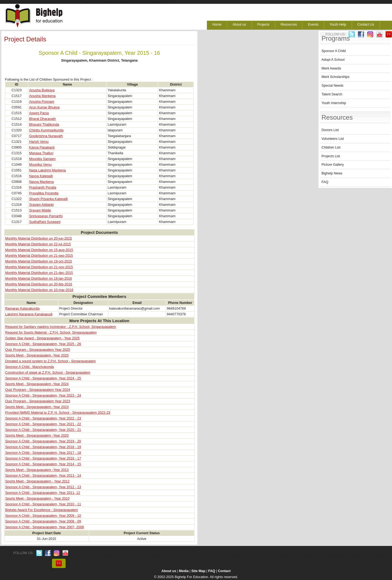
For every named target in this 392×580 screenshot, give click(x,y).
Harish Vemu (39, 142)
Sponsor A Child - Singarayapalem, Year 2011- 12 (43, 493)
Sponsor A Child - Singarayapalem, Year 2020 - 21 (43, 430)
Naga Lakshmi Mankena (48, 170)
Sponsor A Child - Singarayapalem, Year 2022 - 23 (43, 418)
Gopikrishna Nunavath (46, 136)
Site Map (198, 571)
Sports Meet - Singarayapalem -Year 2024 (37, 384)
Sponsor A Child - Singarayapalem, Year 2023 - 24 (43, 395)
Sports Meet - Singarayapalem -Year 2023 (37, 407)
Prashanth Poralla (43, 188)
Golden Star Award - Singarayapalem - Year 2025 (42, 338)
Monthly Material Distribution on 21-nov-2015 (39, 267)
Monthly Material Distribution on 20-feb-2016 (39, 284)
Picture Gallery (333, 165)
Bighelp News (332, 173)
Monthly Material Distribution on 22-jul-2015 (38, 244)
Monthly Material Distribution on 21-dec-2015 (39, 273)
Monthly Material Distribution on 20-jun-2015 (39, 238)
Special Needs (333, 86)
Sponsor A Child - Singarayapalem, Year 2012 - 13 (43, 487)
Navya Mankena (41, 182)
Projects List (331, 156)
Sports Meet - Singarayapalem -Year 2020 (37, 436)
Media (184, 571)
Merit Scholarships (336, 77)
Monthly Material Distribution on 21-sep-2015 (39, 256)
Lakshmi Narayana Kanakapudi (29, 314)
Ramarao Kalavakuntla (22, 309)
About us (239, 25)
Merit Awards (331, 68)
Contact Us (366, 25)
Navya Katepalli (41, 176)
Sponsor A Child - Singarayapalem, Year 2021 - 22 (43, 424)
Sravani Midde (40, 210)
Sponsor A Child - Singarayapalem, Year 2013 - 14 (43, 476)
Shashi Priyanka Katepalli (48, 199)
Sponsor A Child (334, 51)
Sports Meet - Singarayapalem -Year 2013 (37, 470)
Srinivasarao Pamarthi (46, 216)
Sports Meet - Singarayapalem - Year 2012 (37, 481)
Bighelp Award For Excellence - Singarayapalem (42, 510)
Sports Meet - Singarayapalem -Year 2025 (37, 355)
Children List (331, 147)
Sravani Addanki (41, 205)
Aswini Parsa (39, 113)
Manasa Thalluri (41, 153)
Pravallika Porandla (44, 193)
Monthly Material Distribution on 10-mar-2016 (39, 290)
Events (313, 25)
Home (217, 25)
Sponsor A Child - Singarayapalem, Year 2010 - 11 (43, 504)
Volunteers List (333, 139)
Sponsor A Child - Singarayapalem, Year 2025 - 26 (43, 344)
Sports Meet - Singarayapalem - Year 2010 (37, 499)
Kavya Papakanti (42, 147)
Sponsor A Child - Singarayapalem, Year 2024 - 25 (43, 378)
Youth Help (338, 25)
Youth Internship (334, 103)
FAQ (325, 182)
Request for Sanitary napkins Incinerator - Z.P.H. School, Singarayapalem (61, 327)
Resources (289, 25)
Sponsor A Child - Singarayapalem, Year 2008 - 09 (43, 521)
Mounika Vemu (40, 165)
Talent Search (332, 94)
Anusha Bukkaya (42, 90)
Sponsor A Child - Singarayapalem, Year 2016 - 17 (43, 458)
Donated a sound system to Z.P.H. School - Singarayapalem (50, 361)
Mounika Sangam (42, 159)
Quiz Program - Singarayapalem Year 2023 (38, 401)
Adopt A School (333, 60)
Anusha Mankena (42, 96)
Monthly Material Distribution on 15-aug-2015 (39, 250)
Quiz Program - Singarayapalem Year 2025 (38, 350)
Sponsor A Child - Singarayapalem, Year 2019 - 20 (43, 441)
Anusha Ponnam (42, 102)
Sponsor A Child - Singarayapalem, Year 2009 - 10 (43, 516)
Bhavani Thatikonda (44, 125)
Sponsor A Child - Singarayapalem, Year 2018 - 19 (43, 447)
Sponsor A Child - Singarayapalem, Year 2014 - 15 (43, 464)
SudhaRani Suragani (45, 222)
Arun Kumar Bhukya (44, 107)
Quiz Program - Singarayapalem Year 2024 (38, 390)
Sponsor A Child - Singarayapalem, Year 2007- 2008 (45, 527)
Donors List (330, 130)
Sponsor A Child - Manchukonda (30, 367)
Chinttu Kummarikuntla (46, 130)
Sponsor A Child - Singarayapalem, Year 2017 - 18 (43, 453)
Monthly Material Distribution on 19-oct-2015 (39, 261)
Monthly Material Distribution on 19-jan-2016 (39, 279)
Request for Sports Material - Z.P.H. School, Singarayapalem (51, 333)
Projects (263, 25)
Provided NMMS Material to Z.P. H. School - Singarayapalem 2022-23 (58, 413)
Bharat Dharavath (42, 119)
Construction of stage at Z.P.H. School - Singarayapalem (48, 373)
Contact (224, 571)
